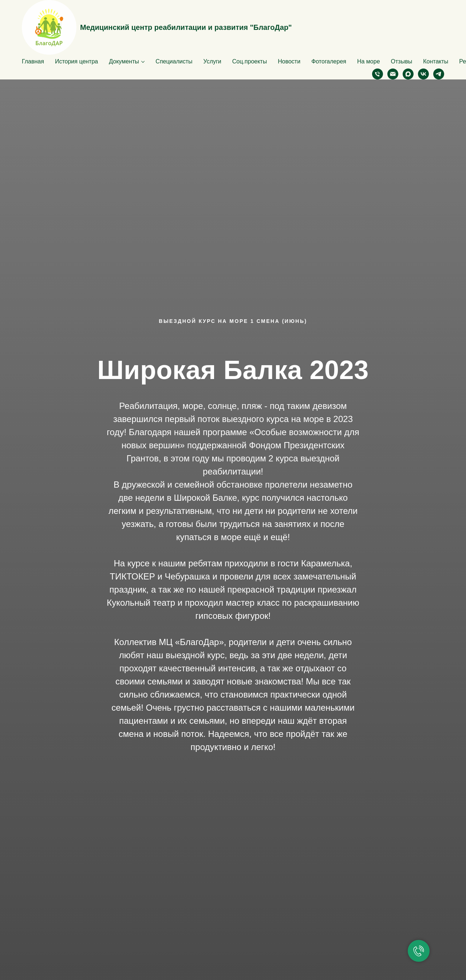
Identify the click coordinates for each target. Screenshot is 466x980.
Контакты (436, 61)
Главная (33, 61)
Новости (289, 61)
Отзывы (402, 61)
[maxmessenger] (408, 74)
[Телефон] (378, 74)
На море (369, 61)
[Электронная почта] (393, 74)
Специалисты (174, 61)
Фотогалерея (329, 61)
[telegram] (439, 74)
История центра (76, 61)
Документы (124, 61)
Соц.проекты (250, 61)
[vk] (423, 74)
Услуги (212, 61)
